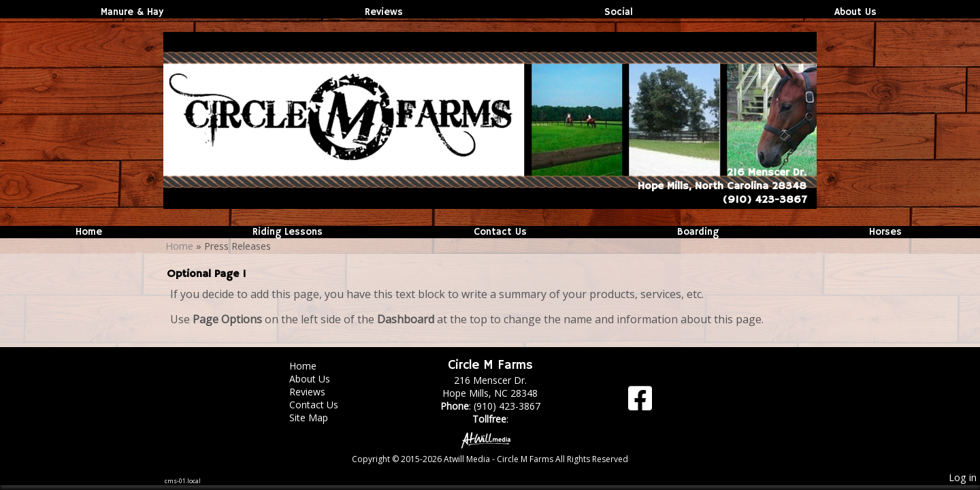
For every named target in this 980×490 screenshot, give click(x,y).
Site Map (319, 418)
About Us (855, 12)
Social (619, 12)
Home (89, 232)
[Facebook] (640, 403)
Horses (885, 232)
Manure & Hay (132, 12)
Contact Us (500, 232)
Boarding (698, 232)
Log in (963, 477)
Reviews (384, 12)
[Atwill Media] (490, 439)
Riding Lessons (288, 232)
